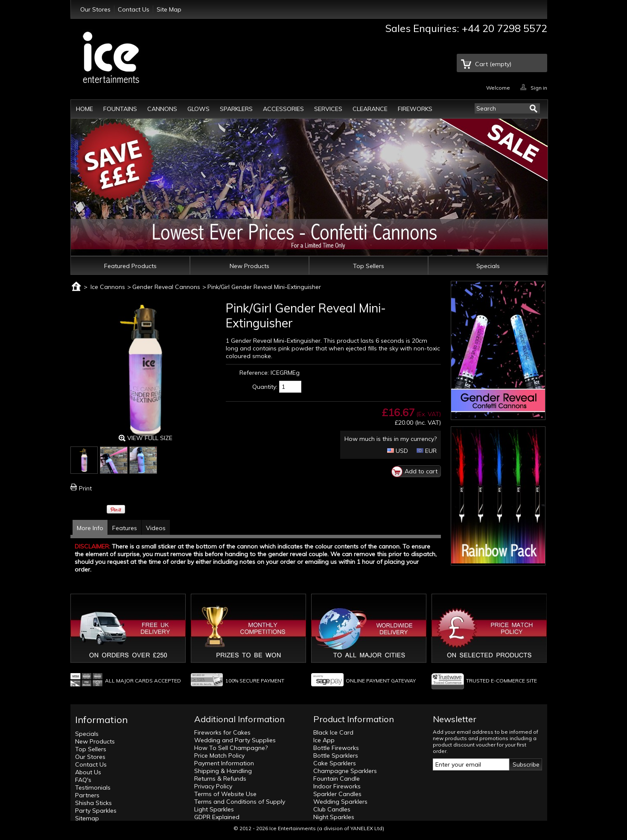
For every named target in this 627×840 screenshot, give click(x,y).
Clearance (370, 109)
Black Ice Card (333, 732)
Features (125, 528)
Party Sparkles (96, 811)
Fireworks (415, 109)
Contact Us (134, 9)
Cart (493, 64)
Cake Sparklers (335, 763)
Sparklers (236, 109)
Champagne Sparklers (345, 771)
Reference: (254, 373)
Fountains (120, 109)
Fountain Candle (337, 779)
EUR (427, 451)
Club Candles (332, 809)
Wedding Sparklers (340, 802)
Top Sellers (369, 266)
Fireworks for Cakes (222, 732)
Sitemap (87, 818)
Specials (488, 266)
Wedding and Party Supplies (235, 740)
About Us (88, 772)
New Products (249, 266)
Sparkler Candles (337, 794)
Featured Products (130, 266)
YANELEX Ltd (366, 828)
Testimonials (93, 787)
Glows (198, 109)
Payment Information (224, 763)
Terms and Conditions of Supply (240, 802)
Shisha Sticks (93, 803)
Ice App (324, 740)
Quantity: (265, 387)
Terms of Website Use (225, 794)
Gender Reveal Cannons (166, 287)
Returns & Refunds (220, 779)
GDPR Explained (217, 817)
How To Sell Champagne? (231, 748)
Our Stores (95, 9)
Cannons (162, 109)
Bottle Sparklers (336, 755)
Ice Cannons (108, 287)
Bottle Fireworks (336, 748)
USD (398, 451)
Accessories (283, 109)
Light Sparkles (214, 809)
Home (85, 109)
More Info (90, 528)
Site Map (169, 9)
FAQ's (83, 780)
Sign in (539, 87)
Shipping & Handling (223, 771)
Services (328, 109)
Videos (156, 528)
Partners (87, 795)
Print (85, 488)
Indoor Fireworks (337, 786)
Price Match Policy (219, 755)
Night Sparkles (334, 817)
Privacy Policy (213, 786)
